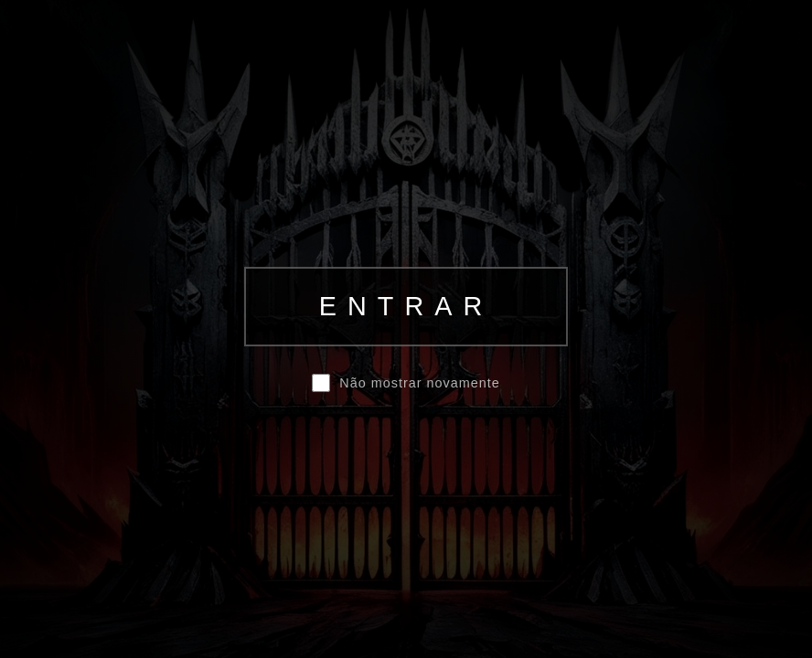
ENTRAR (406, 306)
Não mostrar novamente (419, 383)
